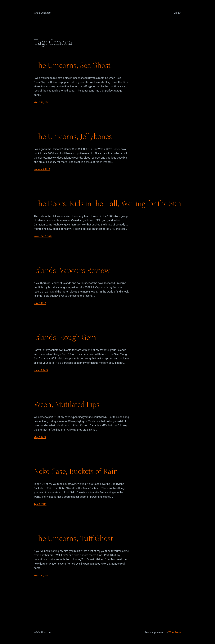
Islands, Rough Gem (65, 337)
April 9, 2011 (40, 504)
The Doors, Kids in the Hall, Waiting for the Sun (107, 203)
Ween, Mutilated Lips (67, 404)
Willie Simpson (42, 13)
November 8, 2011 (43, 236)
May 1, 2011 (40, 437)
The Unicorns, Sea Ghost (72, 65)
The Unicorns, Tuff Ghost (73, 538)
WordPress (175, 632)
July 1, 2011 (40, 303)
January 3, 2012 (42, 169)
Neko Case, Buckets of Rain (76, 471)
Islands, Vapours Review (72, 270)
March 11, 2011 (42, 576)
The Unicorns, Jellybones (73, 136)
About (178, 13)
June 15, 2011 (41, 370)
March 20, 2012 (42, 102)
